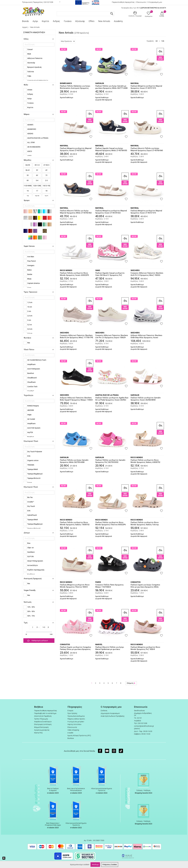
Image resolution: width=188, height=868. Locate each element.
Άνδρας (56, 21)
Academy (118, 21)
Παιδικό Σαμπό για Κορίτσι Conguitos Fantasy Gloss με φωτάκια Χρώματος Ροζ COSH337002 (75, 648)
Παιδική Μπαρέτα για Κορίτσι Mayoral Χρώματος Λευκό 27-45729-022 (111, 212)
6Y (37, 175)
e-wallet (70, 733)
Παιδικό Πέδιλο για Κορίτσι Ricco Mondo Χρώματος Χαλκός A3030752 (145, 461)
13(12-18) (46, 186)
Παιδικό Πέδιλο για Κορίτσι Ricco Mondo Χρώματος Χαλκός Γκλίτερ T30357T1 (145, 524)
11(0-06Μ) (28, 186)
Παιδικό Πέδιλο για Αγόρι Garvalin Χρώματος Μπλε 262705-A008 (74, 461)
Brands (25, 21)
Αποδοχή (95, 865)
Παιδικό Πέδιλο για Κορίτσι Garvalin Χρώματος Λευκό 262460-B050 (146, 399)
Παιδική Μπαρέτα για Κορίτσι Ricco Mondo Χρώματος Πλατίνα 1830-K (75, 586)
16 (28, 191)
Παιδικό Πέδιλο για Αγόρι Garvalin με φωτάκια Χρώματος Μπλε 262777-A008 (111, 87)
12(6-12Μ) (37, 186)
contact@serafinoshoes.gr (144, 726)
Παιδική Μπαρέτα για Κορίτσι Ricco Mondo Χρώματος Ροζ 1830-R (145, 648)
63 (157, 41)
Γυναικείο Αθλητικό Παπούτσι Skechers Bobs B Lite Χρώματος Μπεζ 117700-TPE (77, 336)
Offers (91, 21)
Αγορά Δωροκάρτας (42, 730)
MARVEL (99, 644)
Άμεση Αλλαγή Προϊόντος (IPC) (79, 736)
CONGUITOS (136, 582)
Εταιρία (70, 711)
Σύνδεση (104, 711)
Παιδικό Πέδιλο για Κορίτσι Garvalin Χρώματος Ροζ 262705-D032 (110, 461)
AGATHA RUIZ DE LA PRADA (107, 395)
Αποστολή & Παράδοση (43, 716)
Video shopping (73, 730)
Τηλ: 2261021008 (141, 723)
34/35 (28, 165)
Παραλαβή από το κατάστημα (45, 713)
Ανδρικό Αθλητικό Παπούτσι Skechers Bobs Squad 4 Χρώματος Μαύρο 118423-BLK (76, 399)
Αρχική (25, 27)
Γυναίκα (68, 21)
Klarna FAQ (38, 733)
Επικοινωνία (141, 2)
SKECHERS (135, 270)
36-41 (28, 170)
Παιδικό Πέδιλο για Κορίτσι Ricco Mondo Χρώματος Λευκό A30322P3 (74, 274)
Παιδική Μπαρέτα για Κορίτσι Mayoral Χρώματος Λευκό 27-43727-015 (146, 87)
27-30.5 (46, 165)
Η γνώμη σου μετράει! (76, 722)
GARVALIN (100, 83)
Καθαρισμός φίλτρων (38, 641)
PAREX (98, 582)
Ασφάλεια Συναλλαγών (43, 722)
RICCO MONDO (66, 270)
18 (46, 191)
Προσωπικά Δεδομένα (76, 716)
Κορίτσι (45, 21)
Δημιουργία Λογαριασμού (110, 713)
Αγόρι (35, 21)
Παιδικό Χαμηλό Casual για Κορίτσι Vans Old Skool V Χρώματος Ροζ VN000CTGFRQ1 (110, 274)
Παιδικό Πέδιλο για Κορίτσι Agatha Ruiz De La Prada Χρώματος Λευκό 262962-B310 (112, 399)
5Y (28, 175)
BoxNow (71, 738)
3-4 (37, 180)
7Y (46, 175)
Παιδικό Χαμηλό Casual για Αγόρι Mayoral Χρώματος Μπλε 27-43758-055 (111, 149)
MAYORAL (135, 83)
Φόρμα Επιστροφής (41, 727)
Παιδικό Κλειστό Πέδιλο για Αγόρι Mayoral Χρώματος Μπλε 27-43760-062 (76, 212)
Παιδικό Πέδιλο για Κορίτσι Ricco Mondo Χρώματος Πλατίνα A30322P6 (110, 524)
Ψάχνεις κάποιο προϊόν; (76, 719)
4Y (46, 170)
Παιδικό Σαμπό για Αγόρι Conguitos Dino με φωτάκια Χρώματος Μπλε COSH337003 (145, 586)
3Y (37, 170)
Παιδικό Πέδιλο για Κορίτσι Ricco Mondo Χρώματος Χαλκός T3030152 (75, 524)
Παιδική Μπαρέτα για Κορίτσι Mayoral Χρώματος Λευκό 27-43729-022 (76, 149)
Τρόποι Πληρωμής (41, 719)
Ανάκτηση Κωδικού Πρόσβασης (113, 716)
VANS (98, 270)
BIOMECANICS (66, 83)
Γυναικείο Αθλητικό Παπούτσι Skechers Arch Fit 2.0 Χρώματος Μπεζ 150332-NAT (147, 274)
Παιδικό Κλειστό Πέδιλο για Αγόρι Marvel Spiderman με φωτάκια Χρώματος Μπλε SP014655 (110, 648)
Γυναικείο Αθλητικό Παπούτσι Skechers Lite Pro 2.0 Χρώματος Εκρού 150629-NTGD (112, 337)
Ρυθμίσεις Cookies (110, 865)
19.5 (46, 196)
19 (28, 196)
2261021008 (48, 2)
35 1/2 (37, 165)
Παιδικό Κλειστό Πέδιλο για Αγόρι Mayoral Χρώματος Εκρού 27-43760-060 (147, 149)
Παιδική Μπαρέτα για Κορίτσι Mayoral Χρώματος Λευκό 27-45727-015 (146, 212)
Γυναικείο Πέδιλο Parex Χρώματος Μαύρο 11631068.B (109, 586)
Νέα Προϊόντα (68, 41)
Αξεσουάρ (80, 21)
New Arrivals (104, 21)
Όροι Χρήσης (72, 713)
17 (37, 191)
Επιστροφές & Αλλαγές (43, 724)
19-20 (37, 196)
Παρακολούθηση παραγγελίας (123, 2)
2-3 (46, 180)
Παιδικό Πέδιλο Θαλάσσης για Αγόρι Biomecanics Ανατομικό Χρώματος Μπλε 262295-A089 (75, 87)
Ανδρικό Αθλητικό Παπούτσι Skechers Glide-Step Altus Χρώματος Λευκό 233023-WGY (146, 337)
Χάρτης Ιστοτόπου (74, 724)
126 (163, 41)
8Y (28, 180)
